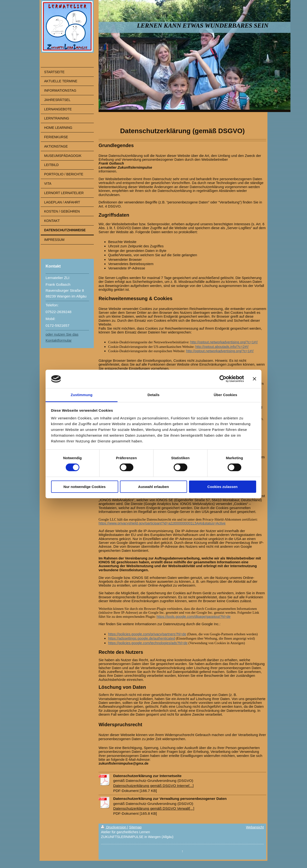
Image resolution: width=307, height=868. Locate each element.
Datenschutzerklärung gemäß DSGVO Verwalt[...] (154, 808)
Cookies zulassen (223, 487)
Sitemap (135, 827)
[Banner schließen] (254, 379)
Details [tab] (153, 395)
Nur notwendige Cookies (85, 487)
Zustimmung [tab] (82, 395)
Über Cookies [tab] (225, 395)
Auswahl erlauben (153, 487)
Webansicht (255, 827)
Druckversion (114, 827)
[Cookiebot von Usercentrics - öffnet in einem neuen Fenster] (223, 379)
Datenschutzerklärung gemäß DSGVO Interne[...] (153, 786)
